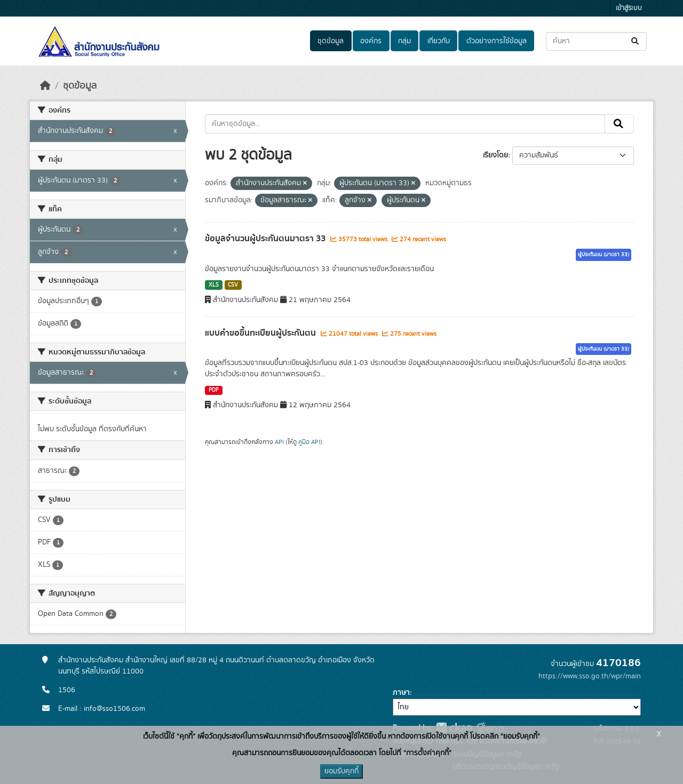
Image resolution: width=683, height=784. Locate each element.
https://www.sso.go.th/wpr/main (590, 676)
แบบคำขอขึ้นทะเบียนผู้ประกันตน (261, 333)
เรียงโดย (495, 155)
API (279, 442)
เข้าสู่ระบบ (629, 8)
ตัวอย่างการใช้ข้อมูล (497, 41)
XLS (214, 285)
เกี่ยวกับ (439, 41)
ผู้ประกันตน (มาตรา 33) (603, 255)
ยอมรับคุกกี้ (341, 771)
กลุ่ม (404, 41)
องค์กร (371, 41)
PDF (214, 390)
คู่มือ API (309, 442)
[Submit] (636, 41)
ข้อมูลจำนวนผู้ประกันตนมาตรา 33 (266, 239)
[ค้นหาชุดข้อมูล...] (596, 41)
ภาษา (401, 693)
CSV (233, 285)
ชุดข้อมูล (331, 41)
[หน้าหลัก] (45, 86)
